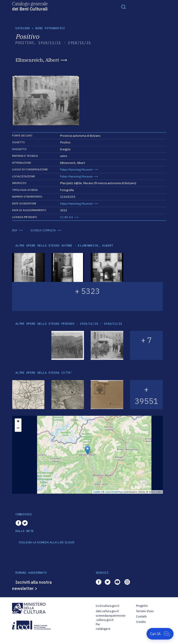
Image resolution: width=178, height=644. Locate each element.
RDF (15, 230)
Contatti (141, 616)
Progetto (142, 606)
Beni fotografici (50, 28)
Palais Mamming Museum (76, 170)
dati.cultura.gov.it (107, 611)
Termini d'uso (145, 611)
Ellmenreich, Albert (37, 60)
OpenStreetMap (114, 492)
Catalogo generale (30, 6)
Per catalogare (103, 627)
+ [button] (18, 422)
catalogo (23, 28)
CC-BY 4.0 (67, 217)
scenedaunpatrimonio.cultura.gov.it (111, 618)
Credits (141, 622)
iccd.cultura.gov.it (108, 606)
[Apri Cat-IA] (160, 634)
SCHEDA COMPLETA (43, 230)
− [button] (18, 428)
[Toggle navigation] (124, 7)
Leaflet (97, 492)
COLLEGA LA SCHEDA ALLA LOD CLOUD (47, 542)
